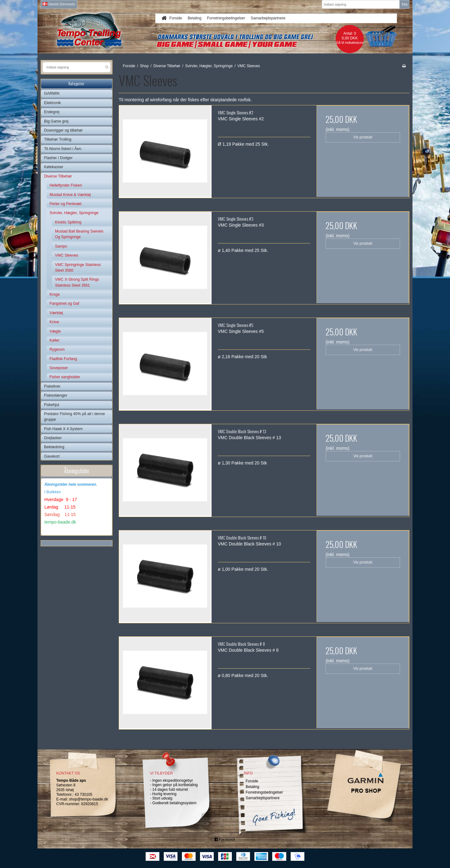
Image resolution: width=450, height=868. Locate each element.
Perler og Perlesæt (66, 204)
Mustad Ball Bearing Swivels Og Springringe (79, 234)
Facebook (225, 840)
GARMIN (52, 93)
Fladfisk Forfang (63, 359)
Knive (55, 322)
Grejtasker (53, 438)
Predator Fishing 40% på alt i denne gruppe (75, 417)
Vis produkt (363, 137)
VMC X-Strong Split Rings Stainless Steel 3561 (77, 282)
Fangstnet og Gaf (65, 304)
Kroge (55, 294)
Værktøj (56, 313)
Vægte (55, 331)
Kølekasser (54, 167)
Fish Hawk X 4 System (63, 429)
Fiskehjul (52, 405)
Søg (404, 4)
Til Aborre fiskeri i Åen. (63, 149)
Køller (55, 340)
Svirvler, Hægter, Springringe (74, 213)
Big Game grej (56, 121)
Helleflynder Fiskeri (66, 185)
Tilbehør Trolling (58, 139)
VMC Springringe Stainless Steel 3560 (78, 268)
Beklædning (54, 447)
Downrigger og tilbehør (63, 130)
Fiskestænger (56, 395)
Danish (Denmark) (59, 4)
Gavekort (52, 456)
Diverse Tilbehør (58, 176)
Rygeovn (57, 349)
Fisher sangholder (65, 377)
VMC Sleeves (67, 255)
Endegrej (52, 112)
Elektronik (52, 103)
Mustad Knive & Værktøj (70, 195)
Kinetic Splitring (68, 222)
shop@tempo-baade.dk (89, 799)
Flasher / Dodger (58, 158)
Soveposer (59, 368)
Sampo (61, 246)
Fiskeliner (52, 386)
